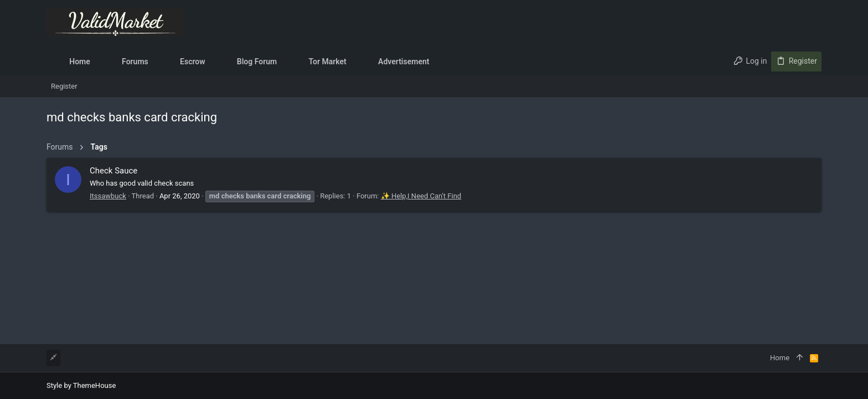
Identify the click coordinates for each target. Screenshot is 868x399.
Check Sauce (113, 171)
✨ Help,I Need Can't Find (421, 196)
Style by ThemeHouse (81, 385)
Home (780, 358)
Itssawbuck (108, 196)
